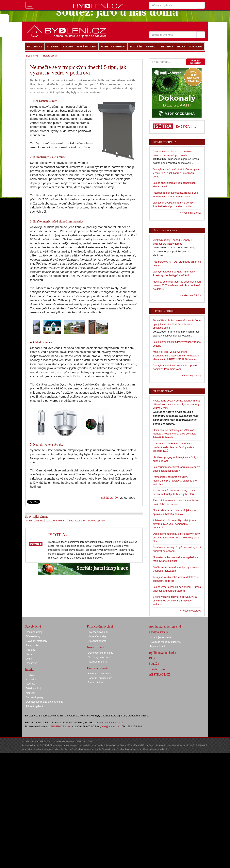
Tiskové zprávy (96, 521)
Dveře (29, 654)
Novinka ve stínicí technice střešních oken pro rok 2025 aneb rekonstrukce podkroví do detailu (177, 285)
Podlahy (31, 650)
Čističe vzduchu (76, 521)
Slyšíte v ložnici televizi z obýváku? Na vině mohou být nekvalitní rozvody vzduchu (175, 600)
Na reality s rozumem (100, 657)
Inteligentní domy (98, 662)
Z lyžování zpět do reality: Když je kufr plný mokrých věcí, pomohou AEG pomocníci (175, 524)
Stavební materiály (37, 641)
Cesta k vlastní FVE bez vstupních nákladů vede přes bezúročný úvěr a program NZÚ (174, 447)
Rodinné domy (34, 632)
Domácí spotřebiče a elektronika (44, 702)
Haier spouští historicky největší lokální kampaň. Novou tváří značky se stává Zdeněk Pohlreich (175, 434)
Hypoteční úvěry (97, 636)
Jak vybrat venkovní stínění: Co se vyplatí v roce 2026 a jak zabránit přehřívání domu (177, 173)
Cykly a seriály (159, 632)
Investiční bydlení (98, 632)
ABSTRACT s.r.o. (61, 726)
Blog (152, 658)
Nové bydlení (96, 647)
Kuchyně (31, 675)
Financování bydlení (100, 626)
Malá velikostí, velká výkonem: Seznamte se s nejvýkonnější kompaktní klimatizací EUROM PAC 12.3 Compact (176, 355)
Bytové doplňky (35, 697)
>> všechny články (190, 213)
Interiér (30, 670)
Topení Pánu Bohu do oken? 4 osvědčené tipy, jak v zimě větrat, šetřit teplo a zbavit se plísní (177, 324)
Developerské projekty (100, 653)
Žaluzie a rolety (55, 521)
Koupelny (31, 679)
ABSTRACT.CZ (160, 674)
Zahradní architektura (100, 678)
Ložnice (30, 684)
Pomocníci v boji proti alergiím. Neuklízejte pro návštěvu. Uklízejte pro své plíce (175, 481)
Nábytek (31, 693)
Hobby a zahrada (98, 668)
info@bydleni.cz (114, 722)
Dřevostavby (33, 636)
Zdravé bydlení (34, 706)
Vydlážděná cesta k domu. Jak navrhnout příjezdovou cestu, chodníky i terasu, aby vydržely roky (176, 404)
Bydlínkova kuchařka (163, 653)
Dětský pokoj (33, 688)
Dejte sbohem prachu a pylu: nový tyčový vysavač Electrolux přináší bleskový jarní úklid (176, 537)
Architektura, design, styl (165, 626)
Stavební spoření (97, 641)
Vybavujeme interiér (161, 637)
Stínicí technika (35, 521)
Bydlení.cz (32, 56)
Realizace (32, 663)
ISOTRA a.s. (60, 535)
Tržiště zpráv (109, 498)
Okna (29, 659)
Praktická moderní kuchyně (165, 642)
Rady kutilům (95, 682)
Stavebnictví (33, 626)
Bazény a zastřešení (99, 673)
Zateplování (33, 645)
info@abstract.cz (111, 726)
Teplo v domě (157, 646)
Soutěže (154, 664)
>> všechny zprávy (190, 611)
